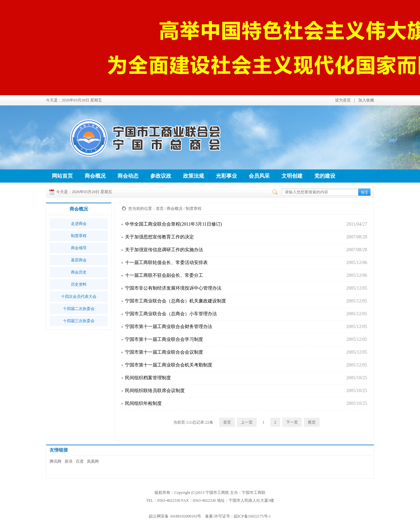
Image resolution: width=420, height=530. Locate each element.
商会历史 (79, 272)
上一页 (247, 422)
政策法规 (194, 176)
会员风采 (259, 176)
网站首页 (62, 176)
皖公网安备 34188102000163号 (175, 516)
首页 (160, 209)
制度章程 (79, 236)
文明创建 (292, 176)
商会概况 (95, 176)
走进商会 (79, 224)
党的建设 (325, 176)
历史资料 (79, 284)
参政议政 (161, 176)
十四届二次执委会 (79, 309)
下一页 (292, 422)
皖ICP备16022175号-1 (252, 516)
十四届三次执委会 (79, 321)
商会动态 (128, 176)
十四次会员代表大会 (79, 297)
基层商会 (79, 260)
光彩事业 (226, 176)
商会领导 (79, 248)
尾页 (312, 422)
